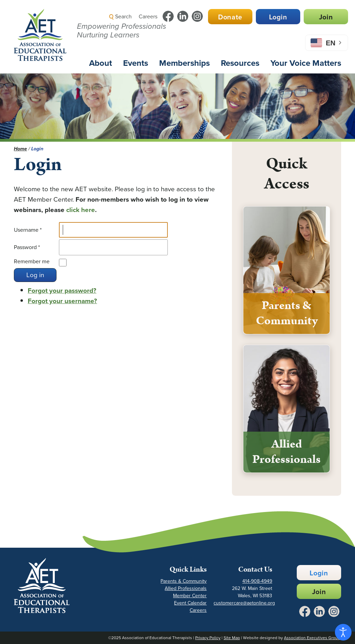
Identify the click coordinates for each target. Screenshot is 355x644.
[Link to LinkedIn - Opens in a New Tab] (183, 16)
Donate (230, 17)
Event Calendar (190, 603)
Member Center (190, 596)
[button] (225, 33)
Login (278, 17)
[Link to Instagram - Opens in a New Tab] (197, 16)
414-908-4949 (257, 581)
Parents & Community (184, 581)
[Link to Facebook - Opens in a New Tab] (168, 16)
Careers (148, 16)
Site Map (232, 638)
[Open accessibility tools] (343, 632)
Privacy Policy (208, 638)
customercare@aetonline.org (244, 603)
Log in (35, 275)
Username (28, 230)
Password (27, 247)
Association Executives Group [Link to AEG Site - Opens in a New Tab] (312, 638)
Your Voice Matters (306, 63)
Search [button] (120, 16)
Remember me (32, 261)
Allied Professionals (186, 588)
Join (326, 17)
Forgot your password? (62, 290)
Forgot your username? (62, 301)
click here (81, 210)
